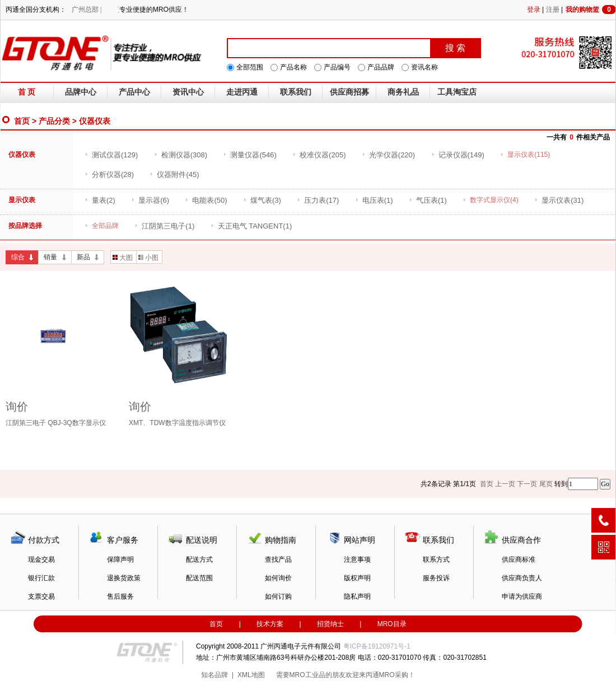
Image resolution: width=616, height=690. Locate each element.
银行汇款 (41, 578)
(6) (150, 200)
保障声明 (120, 560)
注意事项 (357, 560)
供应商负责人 (522, 578)
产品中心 (134, 92)
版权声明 (357, 578)
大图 (123, 258)
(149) (458, 155)
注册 (553, 10)
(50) (206, 200)
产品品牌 (381, 67)
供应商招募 (349, 92)
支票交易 (41, 596)
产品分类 (54, 121)
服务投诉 (436, 578)
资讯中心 (188, 92)
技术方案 (270, 624)
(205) (319, 155)
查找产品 (278, 560)
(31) (559, 200)
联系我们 (296, 92)
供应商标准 (519, 560)
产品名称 (293, 67)
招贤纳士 (330, 624)
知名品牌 (214, 675)
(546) (249, 155)
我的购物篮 (591, 10)
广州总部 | (87, 10)
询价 (17, 407)
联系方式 (436, 560)
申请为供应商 (522, 596)
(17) (318, 200)
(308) (181, 155)
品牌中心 (81, 92)
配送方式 (199, 560)
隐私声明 (357, 596)
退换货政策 (124, 578)
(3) (262, 200)
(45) (174, 174)
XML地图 (251, 675)
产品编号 (337, 67)
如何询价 (278, 578)
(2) (100, 200)
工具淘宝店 (457, 92)
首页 (22, 121)
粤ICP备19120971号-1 (377, 646)
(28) (109, 174)
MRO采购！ (397, 675)
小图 (148, 258)
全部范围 (250, 67)
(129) (111, 155)
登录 (534, 10)
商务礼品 (403, 92)
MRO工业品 (307, 675)
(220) (388, 155)
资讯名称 (424, 67)
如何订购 (278, 596)
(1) (374, 200)
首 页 (27, 92)
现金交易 (41, 560)
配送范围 (199, 578)
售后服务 (120, 596)
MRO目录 (392, 624)
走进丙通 (242, 92)
